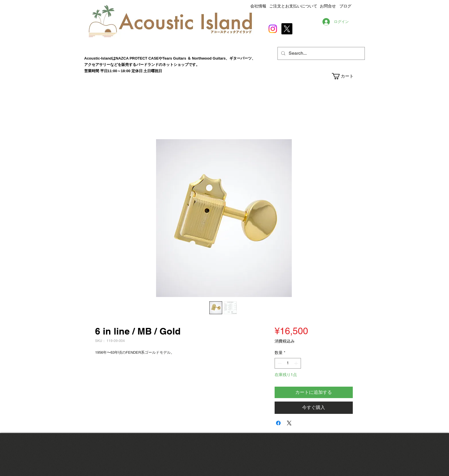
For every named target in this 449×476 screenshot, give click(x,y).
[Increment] (297, 363)
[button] (348, 76)
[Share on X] (289, 423)
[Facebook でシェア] (278, 423)
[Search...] (321, 53)
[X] (287, 29)
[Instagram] (273, 29)
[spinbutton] (288, 363)
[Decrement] (279, 363)
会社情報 (258, 6)
